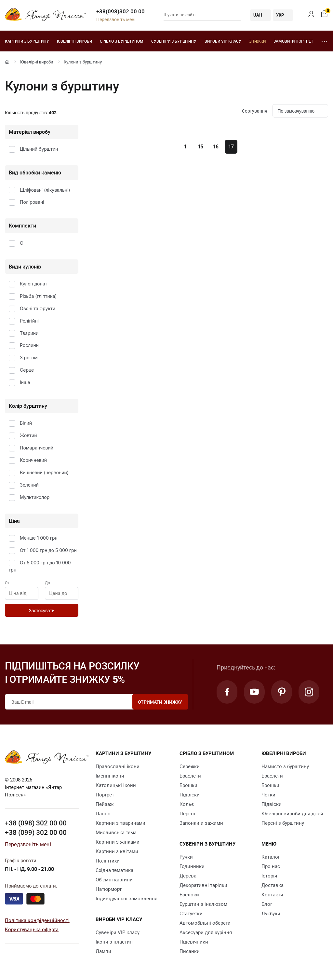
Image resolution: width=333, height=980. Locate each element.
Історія (269, 876)
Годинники (192, 866)
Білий (26, 423)
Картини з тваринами (120, 823)
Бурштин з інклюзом (203, 904)
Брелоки (189, 894)
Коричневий (33, 460)
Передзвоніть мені (116, 20)
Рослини (29, 345)
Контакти (272, 894)
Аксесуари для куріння (206, 932)
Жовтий (28, 435)
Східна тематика (114, 870)
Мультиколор (35, 497)
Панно (103, 813)
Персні (187, 813)
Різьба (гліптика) (38, 296)
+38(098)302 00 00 (120, 11)
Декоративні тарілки (203, 885)
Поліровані (32, 202)
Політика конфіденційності (37, 920)
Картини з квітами (117, 851)
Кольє (187, 804)
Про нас (271, 866)
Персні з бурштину (283, 823)
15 (201, 146)
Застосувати (42, 611)
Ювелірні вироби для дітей (292, 813)
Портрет (105, 794)
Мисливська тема (116, 832)
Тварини (29, 333)
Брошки (188, 785)
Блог (267, 904)
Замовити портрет (293, 41)
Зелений (29, 485)
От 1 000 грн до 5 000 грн (48, 550)
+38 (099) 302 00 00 (36, 832)
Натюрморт (109, 889)
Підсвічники (194, 942)
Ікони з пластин (114, 942)
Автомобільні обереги (205, 923)
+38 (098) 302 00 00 (36, 823)
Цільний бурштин (39, 149)
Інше (25, 382)
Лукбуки (271, 913)
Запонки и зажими (201, 823)
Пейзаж (105, 804)
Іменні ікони (110, 776)
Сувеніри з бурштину (174, 41)
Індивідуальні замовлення (127, 898)
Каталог (271, 857)
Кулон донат (33, 284)
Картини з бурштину (27, 41)
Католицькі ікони (116, 785)
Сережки (190, 766)
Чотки (268, 794)
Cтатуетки (191, 913)
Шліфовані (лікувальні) (45, 190)
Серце (27, 370)
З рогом (29, 358)
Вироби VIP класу (223, 41)
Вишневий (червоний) (44, 472)
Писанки (190, 951)
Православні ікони (118, 766)
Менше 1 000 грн (39, 538)
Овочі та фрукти (38, 308)
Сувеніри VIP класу (118, 932)
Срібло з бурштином (122, 41)
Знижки (257, 41)
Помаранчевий (37, 448)
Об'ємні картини (114, 879)
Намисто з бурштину (285, 766)
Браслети (190, 776)
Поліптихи (108, 861)
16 (216, 146)
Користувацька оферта (32, 929)
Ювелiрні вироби (74, 41)
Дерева (188, 876)
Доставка (273, 885)
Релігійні (29, 321)
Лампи (103, 951)
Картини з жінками (118, 842)
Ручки (186, 857)
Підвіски (190, 794)
